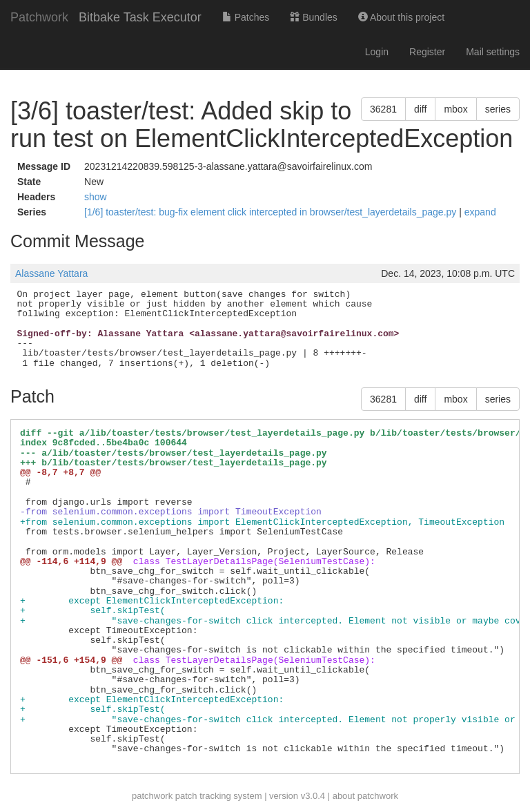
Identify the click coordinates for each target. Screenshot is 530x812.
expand (480, 212)
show (96, 197)
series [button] (498, 109)
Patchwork (39, 17)
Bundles (313, 17)
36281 (383, 109)
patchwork (152, 796)
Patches (246, 17)
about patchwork (365, 796)
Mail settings (493, 52)
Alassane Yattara (51, 273)
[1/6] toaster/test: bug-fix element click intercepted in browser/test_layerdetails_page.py (272, 212)
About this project (401, 17)
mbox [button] (455, 109)
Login (377, 52)
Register (427, 52)
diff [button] (420, 109)
